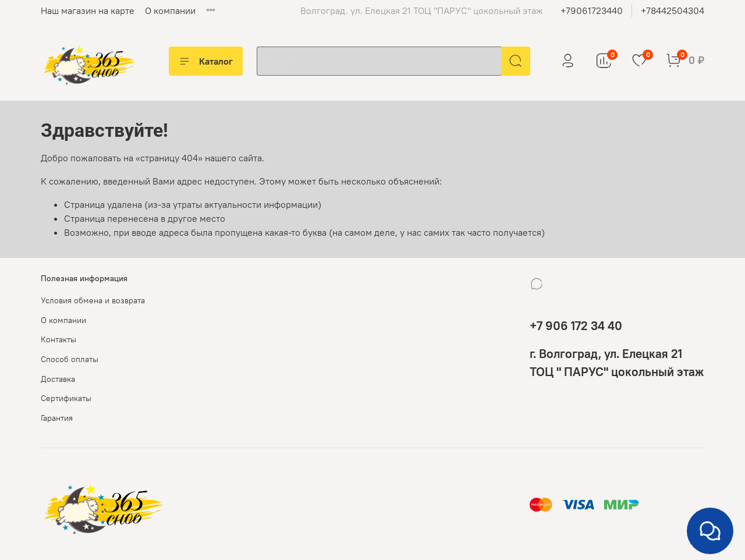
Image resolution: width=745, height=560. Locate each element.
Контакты (58, 339)
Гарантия (57, 418)
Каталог (206, 61)
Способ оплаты (70, 359)
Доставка (58, 379)
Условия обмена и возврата (93, 300)
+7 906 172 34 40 (576, 326)
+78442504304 (673, 10)
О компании (170, 10)
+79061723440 (592, 10)
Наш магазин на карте (88, 10)
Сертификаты (66, 398)
